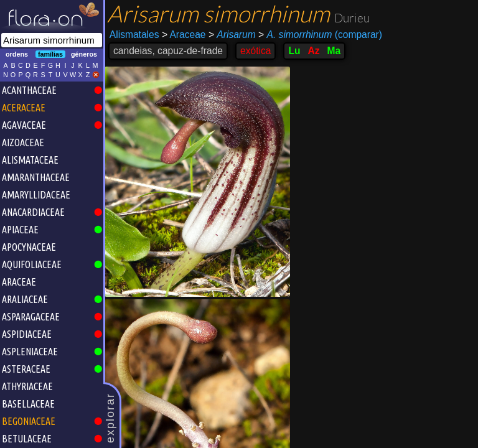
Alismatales (134, 35)
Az (313, 51)
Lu (294, 51)
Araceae (184, 35)
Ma (334, 51)
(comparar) (320, 35)
